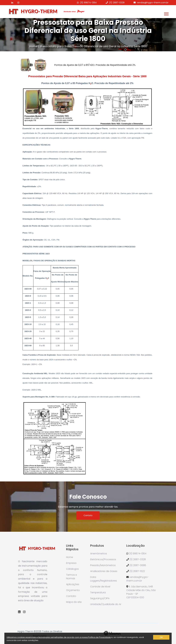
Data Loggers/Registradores (104, 579)
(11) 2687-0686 (138, 565)
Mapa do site (74, 602)
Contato (88, 515)
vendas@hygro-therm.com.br (153, 3)
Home (33, 46)
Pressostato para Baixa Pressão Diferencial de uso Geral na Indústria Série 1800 (93, 46)
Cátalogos (72, 569)
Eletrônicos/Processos (103, 559)
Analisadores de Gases (104, 571)
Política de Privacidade (99, 637)
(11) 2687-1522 (137, 571)
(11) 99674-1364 (88, 3)
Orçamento (73, 590)
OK (161, 637)
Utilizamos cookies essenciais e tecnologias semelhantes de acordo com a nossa (47, 637)
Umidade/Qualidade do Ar (106, 604)
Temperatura (98, 592)
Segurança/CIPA (100, 598)
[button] (166, 13)
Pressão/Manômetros (103, 565)
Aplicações (73, 584)
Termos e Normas (72, 577)
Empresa (71, 563)
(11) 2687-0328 (117, 3)
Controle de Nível (100, 587)
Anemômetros (99, 554)
